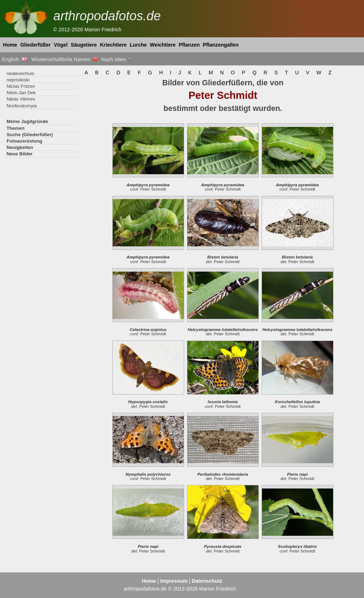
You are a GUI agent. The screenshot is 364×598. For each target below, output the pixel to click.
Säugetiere (84, 45)
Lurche (138, 45)
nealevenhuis (20, 73)
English (15, 59)
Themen (15, 128)
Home (10, 45)
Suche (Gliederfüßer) (30, 135)
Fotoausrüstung (24, 141)
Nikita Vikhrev (21, 99)
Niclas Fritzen (21, 86)
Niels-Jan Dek (21, 93)
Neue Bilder (19, 154)
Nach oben (116, 59)
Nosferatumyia (22, 106)
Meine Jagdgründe (27, 121)
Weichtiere (163, 45)
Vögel (61, 45)
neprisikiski (18, 80)
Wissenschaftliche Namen (64, 59)
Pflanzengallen (221, 45)
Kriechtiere (113, 45)
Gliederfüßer (36, 45)
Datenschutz (207, 581)
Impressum (174, 581)
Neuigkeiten (20, 147)
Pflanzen (189, 45)
